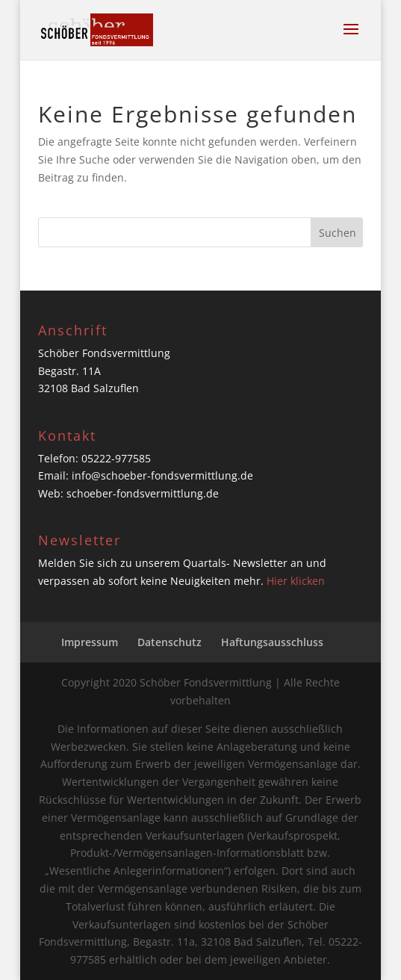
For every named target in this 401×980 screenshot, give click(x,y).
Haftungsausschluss (272, 642)
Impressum (90, 642)
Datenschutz (170, 642)
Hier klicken (296, 581)
